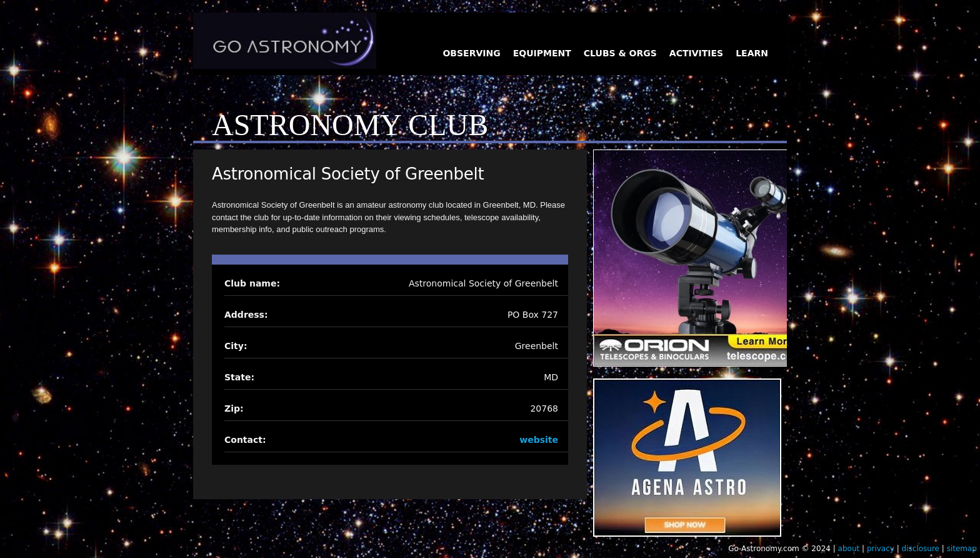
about (849, 549)
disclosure (921, 549)
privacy (881, 549)
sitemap (962, 549)
